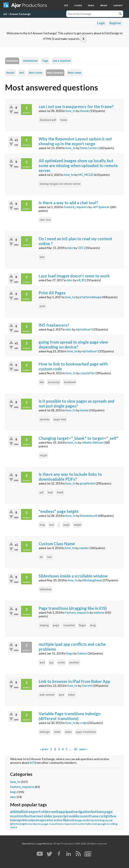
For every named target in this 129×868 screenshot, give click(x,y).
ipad (42, 662)
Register (115, 23)
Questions (12, 61)
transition (69, 625)
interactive (55, 820)
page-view (60, 419)
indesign (45, 732)
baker (72, 695)
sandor (84, 548)
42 (75, 749)
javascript (54, 382)
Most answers (55, 73)
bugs (70, 653)
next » (83, 749)
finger (82, 625)
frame (64, 120)
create (78, 5)
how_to (71, 111)
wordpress (35, 824)
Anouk (84, 111)
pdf (42, 493)
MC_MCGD (86, 175)
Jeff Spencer (101, 207)
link (42, 382)
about (104, 5)
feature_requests (76, 207)
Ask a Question (62, 61)
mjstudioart (84, 329)
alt (41, 557)
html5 (60, 493)
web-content (47, 695)
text (51, 525)
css (101, 816)
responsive (70, 824)
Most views (75, 73)
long (42, 525)
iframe (93, 816)
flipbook (69, 820)
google (102, 824)
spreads (45, 419)
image (79, 820)
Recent (10, 73)
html (50, 493)
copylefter (88, 373)
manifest (74, 662)
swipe (68, 732)
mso (13, 816)
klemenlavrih (89, 516)
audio (87, 820)
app (51, 662)
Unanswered (30, 61)
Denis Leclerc (89, 148)
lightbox (110, 816)
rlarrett (87, 686)
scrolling (112, 824)
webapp (58, 812)
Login (101, 23)
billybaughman (92, 580)
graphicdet (88, 483)
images (41, 820)
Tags (45, 61)
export (35, 812)
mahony (99, 612)
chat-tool (45, 220)
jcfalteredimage (90, 297)
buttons (98, 812)
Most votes (36, 73)
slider (57, 732)
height (78, 525)
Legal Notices (44, 844)
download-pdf (48, 120)
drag (93, 625)
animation (19, 811)
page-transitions (86, 732)
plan (42, 257)
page (66, 525)
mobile (74, 816)
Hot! (22, 73)
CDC (81, 248)
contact (118, 5)
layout (95, 820)
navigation (82, 812)
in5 (66, 5)
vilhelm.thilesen (93, 442)
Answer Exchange (20, 14)
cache (61, 662)
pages (24, 824)
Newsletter (28, 844)
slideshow (46, 589)
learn (91, 5)
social (109, 820)
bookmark (70, 382)
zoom (84, 816)
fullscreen (91, 824)
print (42, 306)
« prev (44, 749)
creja (83, 723)
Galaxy (82, 653)
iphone (15, 824)
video (46, 812)
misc (70, 248)
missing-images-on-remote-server (60, 184)
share (14, 827)
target (44, 455)
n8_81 (81, 280)
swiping (44, 625)
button (31, 816)
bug (102, 820)
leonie (84, 410)
